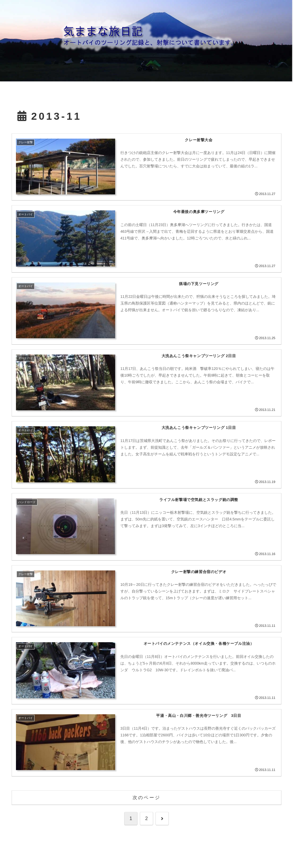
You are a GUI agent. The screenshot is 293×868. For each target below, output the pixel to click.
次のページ (146, 798)
